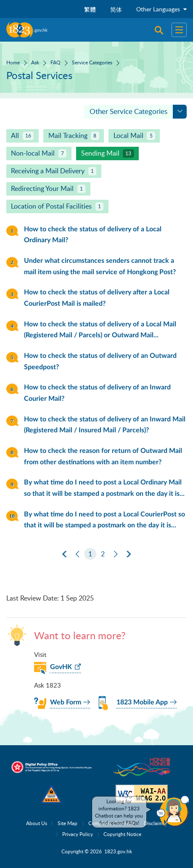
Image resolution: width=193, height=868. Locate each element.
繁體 (90, 9)
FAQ (56, 62)
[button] (173, 811)
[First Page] (64, 554)
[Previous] (77, 554)
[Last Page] (129, 554)
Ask (35, 62)
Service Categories (92, 62)
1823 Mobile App (142, 702)
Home (13, 62)
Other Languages (161, 9)
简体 (116, 9)
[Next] (116, 554)
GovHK (61, 667)
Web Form (66, 702)
